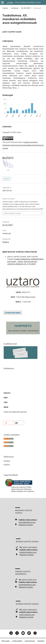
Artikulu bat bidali (13, 313)
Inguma (7, 393)
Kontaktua (41, 641)
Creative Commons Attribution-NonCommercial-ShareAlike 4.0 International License (23, 145)
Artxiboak (15, 8)
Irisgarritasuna (30, 641)
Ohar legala (6, 641)
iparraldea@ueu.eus (27, 522)
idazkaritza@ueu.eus (28, 552)
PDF (8, 179)
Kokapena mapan (26, 525)
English (7, 465)
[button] (9, 423)
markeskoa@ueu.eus (27, 585)
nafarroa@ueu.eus (27, 615)
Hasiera (5, 8)
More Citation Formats (12, 213)
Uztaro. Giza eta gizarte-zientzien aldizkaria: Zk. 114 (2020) (22, 263)
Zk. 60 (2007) (26, 8)
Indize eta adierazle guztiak (15, 412)
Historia (6, 242)
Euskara (7, 461)
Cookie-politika (17, 641)
